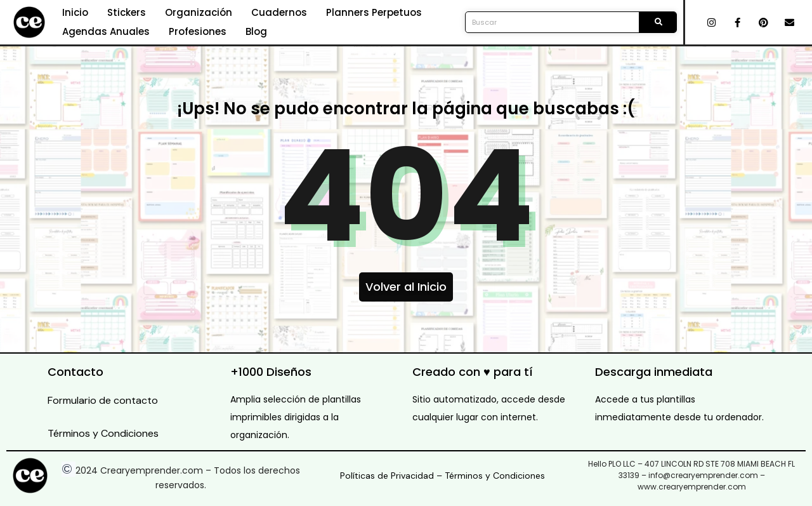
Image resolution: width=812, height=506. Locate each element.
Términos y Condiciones (103, 433)
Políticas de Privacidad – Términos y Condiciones (442, 476)
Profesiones (198, 31)
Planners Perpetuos (374, 12)
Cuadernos (279, 12)
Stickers (127, 12)
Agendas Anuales (106, 31)
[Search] (658, 22)
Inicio (75, 12)
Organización (199, 12)
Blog (256, 31)
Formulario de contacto (103, 400)
